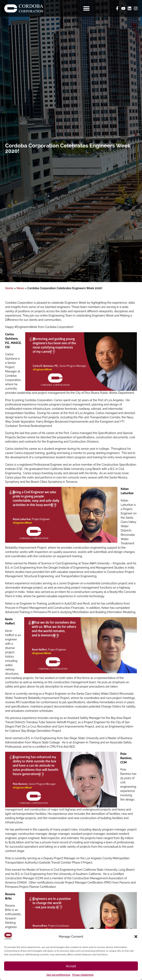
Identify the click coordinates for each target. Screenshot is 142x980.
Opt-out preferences (58, 975)
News (20, 288)
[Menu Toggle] (86, 8)
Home (9, 288)
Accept (71, 966)
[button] (136, 937)
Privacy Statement (83, 975)
